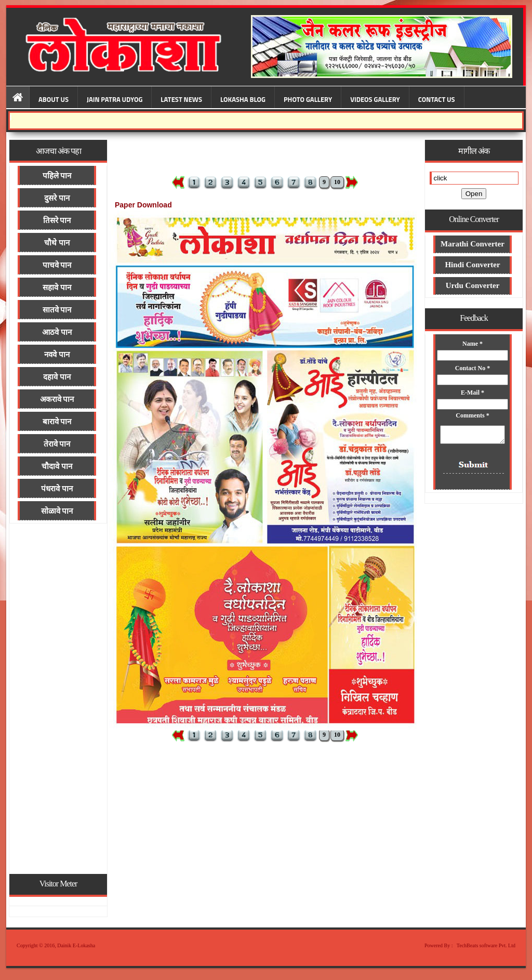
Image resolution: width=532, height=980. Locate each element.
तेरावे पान (57, 444)
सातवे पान (57, 310)
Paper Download (143, 205)
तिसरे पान (57, 220)
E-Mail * (473, 393)
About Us (54, 99)
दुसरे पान (57, 198)
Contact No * (473, 368)
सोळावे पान (57, 511)
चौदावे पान (57, 466)
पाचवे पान (57, 265)
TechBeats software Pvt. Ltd (486, 945)
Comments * (473, 415)
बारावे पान (57, 422)
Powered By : (438, 945)
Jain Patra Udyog (115, 99)
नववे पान (57, 355)
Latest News (181, 99)
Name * (473, 344)
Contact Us (437, 99)
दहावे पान (57, 377)
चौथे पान (57, 243)
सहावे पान (57, 288)
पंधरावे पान (57, 489)
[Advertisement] (58, 698)
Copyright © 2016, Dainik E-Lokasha (56, 945)
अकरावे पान (57, 399)
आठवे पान (57, 332)
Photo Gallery (308, 99)
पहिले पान (57, 176)
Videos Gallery (375, 99)
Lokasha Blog (243, 99)
